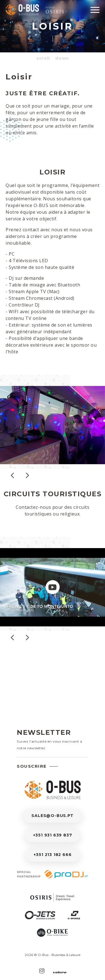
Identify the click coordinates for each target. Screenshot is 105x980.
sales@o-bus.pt (52, 816)
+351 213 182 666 (53, 855)
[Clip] (53, 593)
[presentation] (12, 481)
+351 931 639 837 (53, 835)
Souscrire (32, 766)
